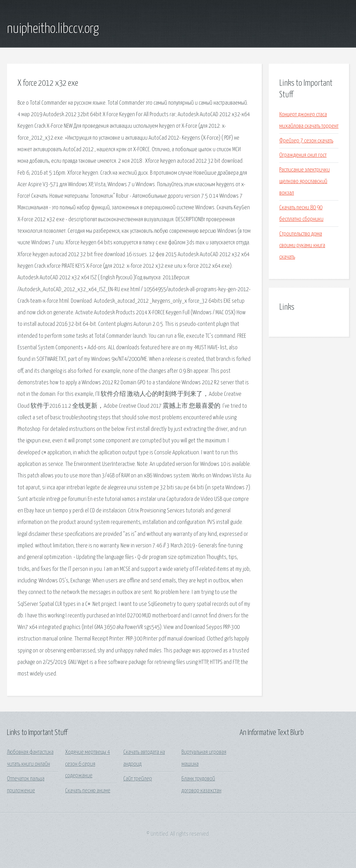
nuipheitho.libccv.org (53, 29)
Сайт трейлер (138, 779)
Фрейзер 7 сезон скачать (306, 141)
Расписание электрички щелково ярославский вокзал (304, 182)
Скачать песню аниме (88, 791)
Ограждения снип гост (303, 155)
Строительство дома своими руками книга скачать (302, 246)
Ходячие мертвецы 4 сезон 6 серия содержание (88, 764)
